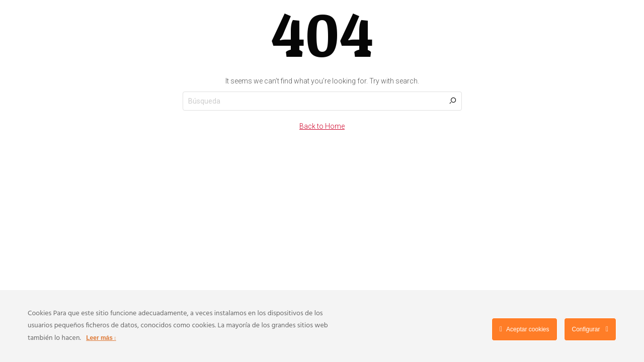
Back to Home (322, 126)
